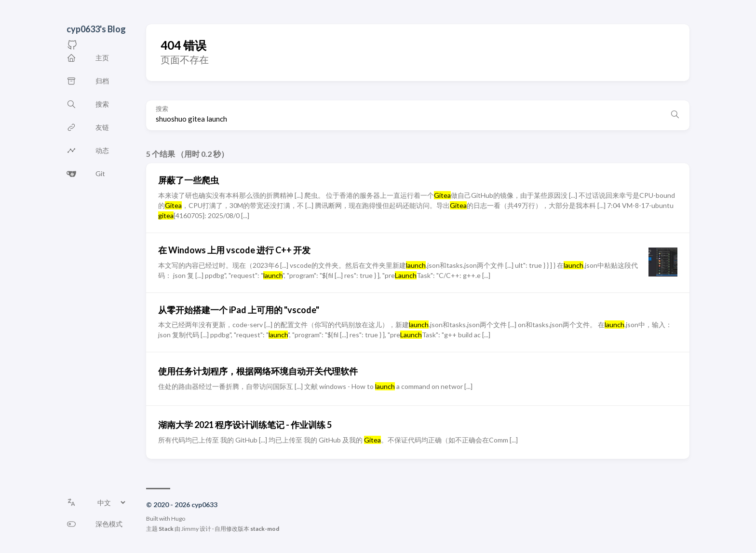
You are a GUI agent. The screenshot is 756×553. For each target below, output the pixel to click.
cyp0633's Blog (96, 29)
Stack (166, 529)
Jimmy (190, 529)
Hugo (178, 518)
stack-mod (265, 529)
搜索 (162, 109)
